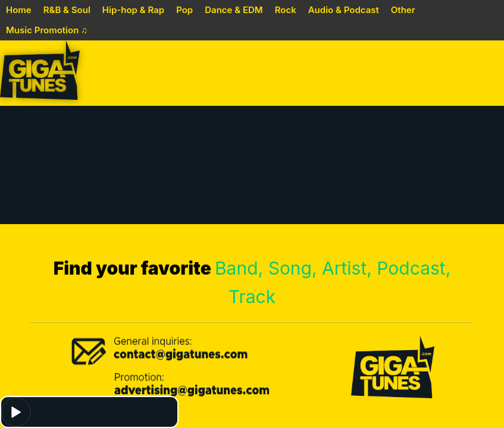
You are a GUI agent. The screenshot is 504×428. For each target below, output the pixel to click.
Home (19, 10)
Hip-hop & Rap (133, 10)
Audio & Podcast (344, 10)
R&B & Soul (67, 10)
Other (403, 10)
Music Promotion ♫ (47, 30)
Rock (286, 10)
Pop (184, 10)
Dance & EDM (234, 10)
